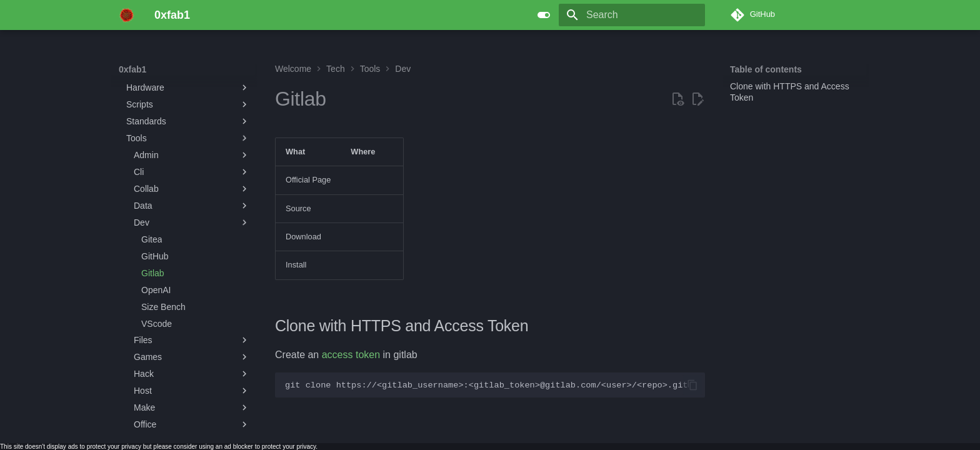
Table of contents (766, 69)
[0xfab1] (127, 15)
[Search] (632, 15)
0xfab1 (132, 69)
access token (351, 355)
